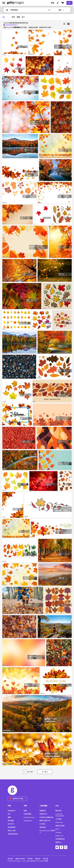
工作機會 (58, 819)
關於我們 (58, 811)
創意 (13, 17)
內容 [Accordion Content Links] (9, 806)
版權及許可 (43, 814)
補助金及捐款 (60, 826)
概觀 (25, 811)
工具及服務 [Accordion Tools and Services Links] (43, 806)
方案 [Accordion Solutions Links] (25, 806)
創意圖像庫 (12, 827)
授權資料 (38, 859)
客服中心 (58, 842)
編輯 (18, 17)
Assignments (28, 821)
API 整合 (42, 824)
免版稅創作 (12, 811)
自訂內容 (11, 824)
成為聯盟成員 (60, 839)
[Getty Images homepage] (15, 3)
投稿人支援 (12, 831)
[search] (8, 10)
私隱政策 (30, 859)
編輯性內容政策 (20, 859)
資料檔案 (11, 821)
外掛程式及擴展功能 (46, 817)
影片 (23, 17)
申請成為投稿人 (13, 834)
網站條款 (10, 859)
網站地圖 (45, 859)
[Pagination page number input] (25, 772)
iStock (58, 829)
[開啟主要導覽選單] (4, 3)
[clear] (50, 10)
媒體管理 (43, 811)
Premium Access (29, 817)
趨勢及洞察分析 (45, 821)
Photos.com (59, 836)
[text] (29, 10)
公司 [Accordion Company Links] (57, 806)
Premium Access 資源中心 (47, 831)
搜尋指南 (43, 827)
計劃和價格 (27, 814)
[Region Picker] (17, 799)
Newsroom (59, 822)
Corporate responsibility (60, 815)
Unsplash (58, 832)
